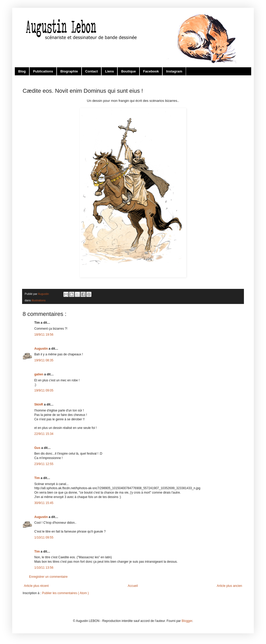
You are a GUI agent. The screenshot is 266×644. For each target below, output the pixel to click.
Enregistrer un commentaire (48, 577)
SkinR (39, 404)
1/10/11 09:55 (44, 537)
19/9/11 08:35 (44, 360)
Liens (109, 71)
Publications (43, 71)
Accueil (133, 586)
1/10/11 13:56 (44, 568)
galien (39, 374)
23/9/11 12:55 (44, 464)
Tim (37, 478)
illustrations (38, 300)
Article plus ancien (230, 586)
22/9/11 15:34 (44, 434)
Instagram (174, 71)
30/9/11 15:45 (44, 503)
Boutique (128, 71)
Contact (91, 71)
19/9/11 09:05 (44, 390)
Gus (38, 448)
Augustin (41, 349)
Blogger (187, 621)
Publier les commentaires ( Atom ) (65, 593)
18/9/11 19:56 (44, 335)
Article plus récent (36, 586)
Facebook (151, 71)
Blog (22, 71)
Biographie (69, 71)
